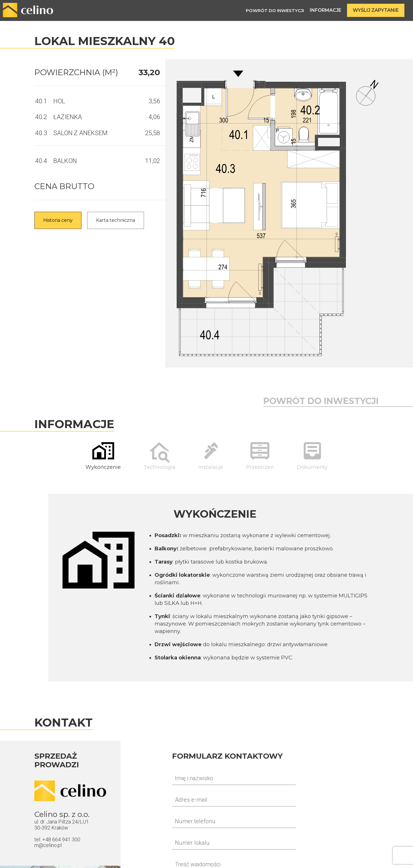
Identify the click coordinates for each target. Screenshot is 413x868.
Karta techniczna (116, 220)
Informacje (326, 10)
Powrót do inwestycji (275, 10)
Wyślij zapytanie (376, 10)
